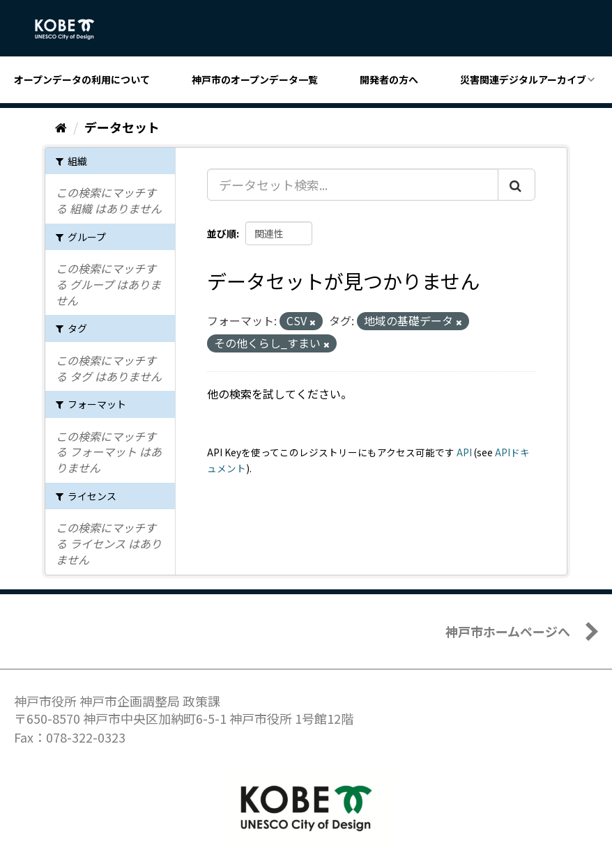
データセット (122, 127)
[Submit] (517, 185)
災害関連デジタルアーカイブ (523, 79)
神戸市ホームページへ (508, 631)
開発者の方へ (389, 79)
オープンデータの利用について (82, 79)
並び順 (222, 233)
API (464, 452)
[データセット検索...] (353, 185)
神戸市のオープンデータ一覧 (255, 79)
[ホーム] (61, 127)
